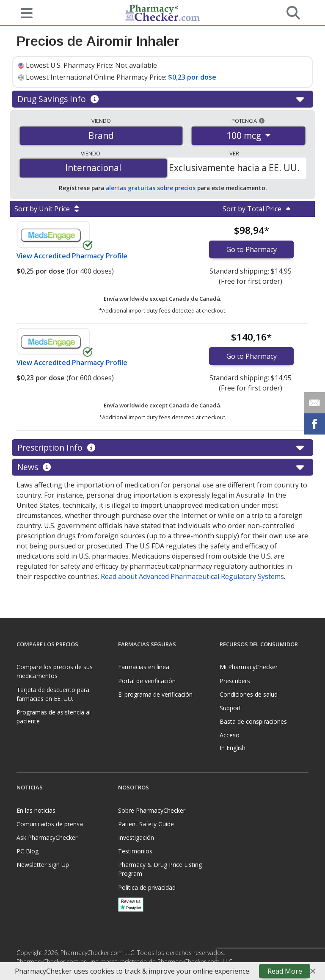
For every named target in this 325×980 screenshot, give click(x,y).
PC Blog (28, 851)
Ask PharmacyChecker (47, 837)
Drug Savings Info (162, 99)
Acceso (230, 735)
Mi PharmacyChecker (249, 667)
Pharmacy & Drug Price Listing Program (160, 869)
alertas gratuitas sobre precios (151, 188)
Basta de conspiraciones (253, 721)
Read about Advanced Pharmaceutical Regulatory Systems (192, 576)
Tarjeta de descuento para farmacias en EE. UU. (53, 694)
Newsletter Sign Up (43, 865)
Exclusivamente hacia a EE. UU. (234, 168)
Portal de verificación (147, 681)
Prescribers (235, 681)
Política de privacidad (147, 887)
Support (230, 708)
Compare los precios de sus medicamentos (55, 671)
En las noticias (36, 810)
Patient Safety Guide (146, 824)
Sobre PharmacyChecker (152, 810)
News (162, 467)
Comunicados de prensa (50, 824)
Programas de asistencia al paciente (54, 717)
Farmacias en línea (144, 667)
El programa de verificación (155, 694)
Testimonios (135, 851)
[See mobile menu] (23, 12)
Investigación (136, 837)
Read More (285, 971)
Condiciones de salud (249, 694)
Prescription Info (162, 448)
